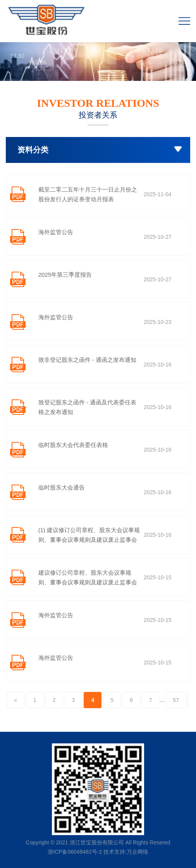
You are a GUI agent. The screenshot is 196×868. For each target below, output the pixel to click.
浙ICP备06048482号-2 (75, 852)
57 (176, 700)
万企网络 (138, 852)
